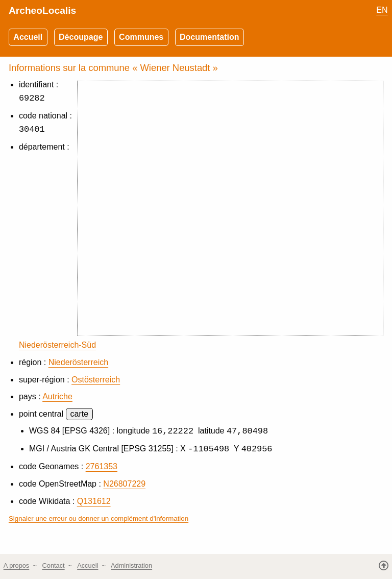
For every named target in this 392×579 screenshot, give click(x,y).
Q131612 (94, 502)
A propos (17, 566)
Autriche (57, 396)
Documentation (209, 37)
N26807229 (124, 484)
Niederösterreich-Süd (57, 345)
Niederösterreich (78, 362)
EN (382, 10)
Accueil (28, 37)
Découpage (81, 37)
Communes (141, 37)
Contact (54, 566)
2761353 (102, 467)
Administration (131, 566)
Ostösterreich (96, 380)
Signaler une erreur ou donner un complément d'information (99, 519)
